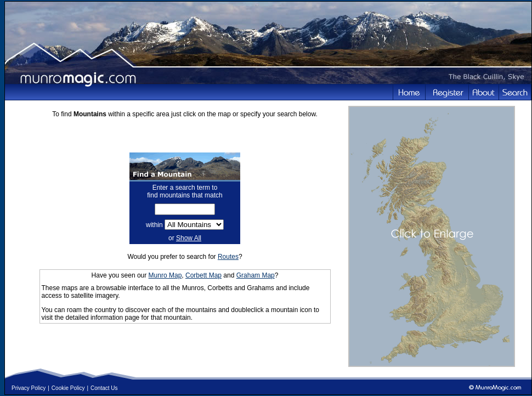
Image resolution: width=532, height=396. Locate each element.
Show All (189, 238)
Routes (228, 257)
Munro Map (165, 275)
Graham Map (256, 275)
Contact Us (104, 388)
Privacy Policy (29, 388)
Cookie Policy (68, 388)
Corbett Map (203, 275)
